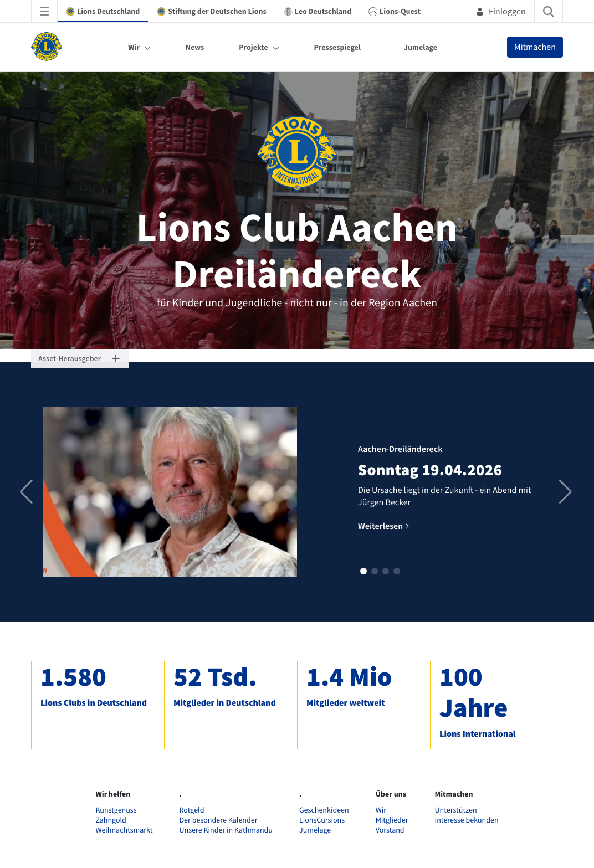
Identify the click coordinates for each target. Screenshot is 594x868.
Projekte (253, 47)
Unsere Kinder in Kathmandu (226, 830)
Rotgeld (192, 810)
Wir (134, 47)
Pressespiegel (337, 47)
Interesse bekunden (467, 820)
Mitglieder (392, 820)
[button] (363, 571)
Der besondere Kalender (219, 820)
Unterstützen (456, 810)
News (195, 47)
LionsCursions (322, 820)
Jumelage (421, 47)
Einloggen (501, 11)
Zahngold (111, 820)
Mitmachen (535, 47)
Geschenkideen (324, 810)
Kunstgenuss (116, 810)
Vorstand (390, 830)
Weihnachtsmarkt (124, 830)
